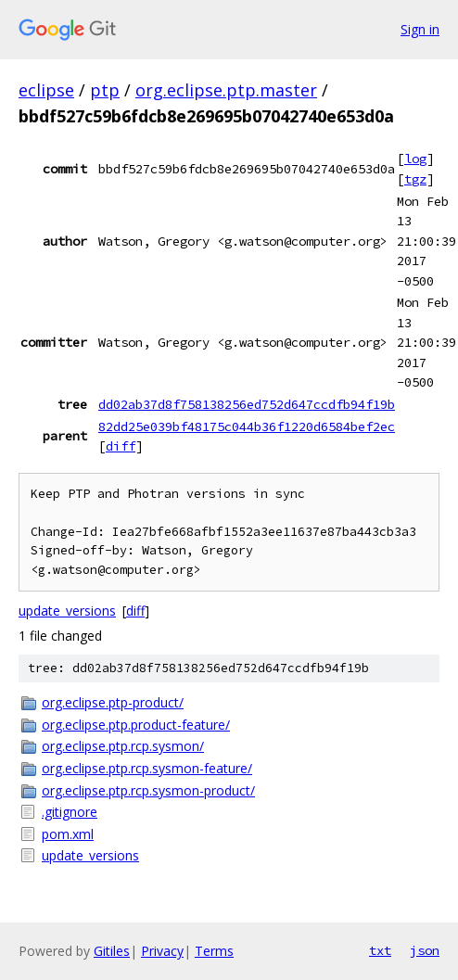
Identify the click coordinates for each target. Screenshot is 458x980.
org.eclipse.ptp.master (226, 90)
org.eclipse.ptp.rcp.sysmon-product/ (148, 790)
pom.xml (68, 834)
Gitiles (112, 951)
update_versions (67, 611)
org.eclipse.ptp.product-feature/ (136, 725)
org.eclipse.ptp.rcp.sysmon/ (123, 746)
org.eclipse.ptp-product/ (113, 702)
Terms (214, 951)
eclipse (46, 90)
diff (121, 446)
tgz (415, 179)
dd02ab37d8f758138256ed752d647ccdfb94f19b (247, 404)
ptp (105, 90)
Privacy (162, 951)
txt (380, 950)
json (425, 950)
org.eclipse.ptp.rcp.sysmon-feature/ (147, 768)
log (415, 159)
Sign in (420, 29)
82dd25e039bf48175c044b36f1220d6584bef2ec (247, 426)
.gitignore (70, 812)
